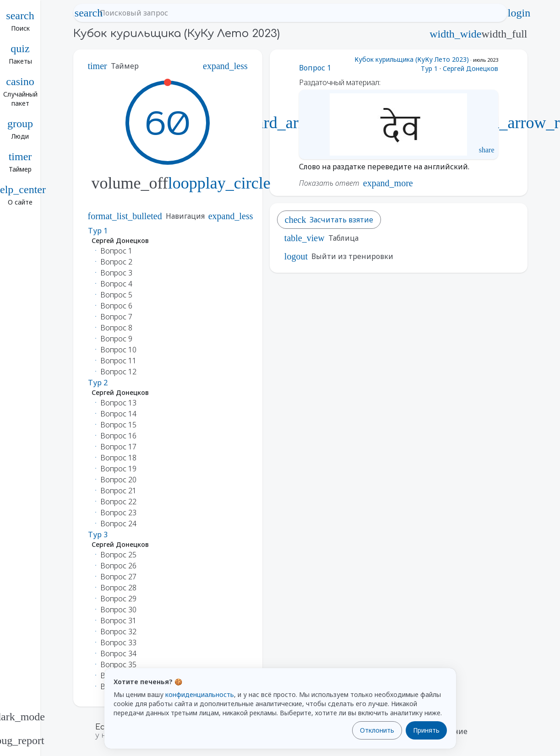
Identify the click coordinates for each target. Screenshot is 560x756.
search (89, 13)
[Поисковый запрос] (299, 13)
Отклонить (377, 730)
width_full (505, 34)
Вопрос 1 (315, 68)
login (519, 13)
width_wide (455, 34)
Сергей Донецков (470, 68)
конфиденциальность (200, 694)
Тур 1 (429, 68)
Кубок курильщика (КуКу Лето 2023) (412, 59)
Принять (426, 730)
